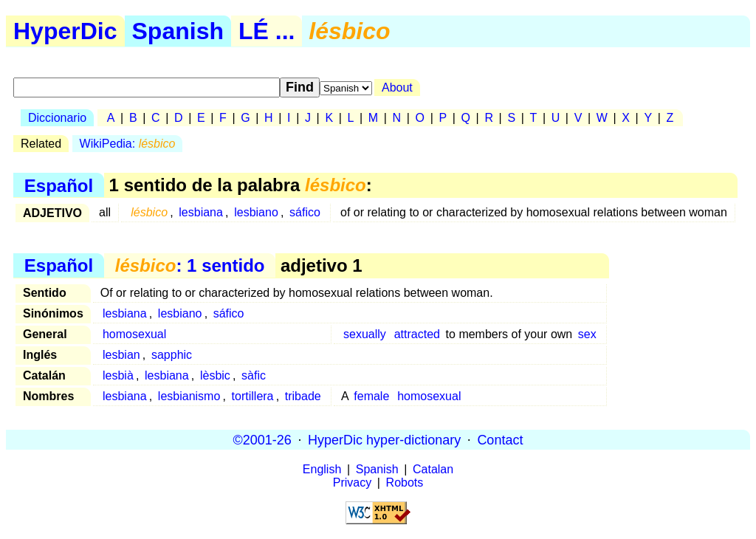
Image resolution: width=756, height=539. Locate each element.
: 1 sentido (190, 265)
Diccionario (57, 118)
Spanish (178, 31)
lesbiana (201, 212)
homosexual (134, 334)
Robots (405, 483)
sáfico (305, 212)
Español (59, 185)
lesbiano (256, 212)
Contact (500, 439)
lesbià (118, 375)
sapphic (172, 355)
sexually (365, 334)
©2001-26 (262, 439)
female (371, 396)
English (322, 469)
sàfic (254, 375)
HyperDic (65, 31)
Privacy (352, 483)
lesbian (121, 355)
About (397, 87)
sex (587, 334)
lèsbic (215, 375)
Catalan (433, 469)
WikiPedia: (128, 144)
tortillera (253, 396)
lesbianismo (189, 396)
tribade (303, 396)
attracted (417, 334)
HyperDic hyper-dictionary (384, 439)
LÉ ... (267, 31)
